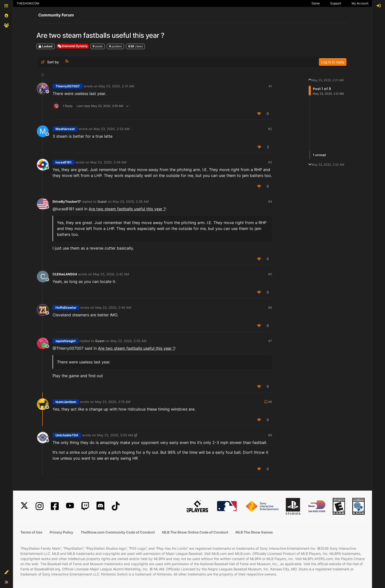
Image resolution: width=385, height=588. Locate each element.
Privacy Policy (61, 532)
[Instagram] (40, 506)
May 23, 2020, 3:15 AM (113, 402)
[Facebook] (55, 506)
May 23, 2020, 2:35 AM (131, 201)
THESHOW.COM (28, 3)
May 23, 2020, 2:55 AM (129, 341)
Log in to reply (333, 62)
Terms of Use (31, 532)
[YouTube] (70, 506)
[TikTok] (116, 506)
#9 (270, 435)
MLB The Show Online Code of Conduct (195, 532)
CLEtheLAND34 (65, 274)
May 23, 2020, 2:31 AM (117, 86)
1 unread (319, 155)
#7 (270, 341)
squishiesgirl (66, 341)
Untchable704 (67, 435)
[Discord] (100, 506)
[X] (24, 506)
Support (336, 3)
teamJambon (66, 402)
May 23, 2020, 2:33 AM (112, 129)
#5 (270, 274)
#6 (270, 307)
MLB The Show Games (254, 532)
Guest (102, 201)
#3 (270, 162)
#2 (270, 129)
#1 (270, 86)
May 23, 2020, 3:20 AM (115, 435)
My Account (360, 3)
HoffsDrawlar (66, 307)
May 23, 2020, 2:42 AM (111, 274)
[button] (6, 572)
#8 (270, 402)
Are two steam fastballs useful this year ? (127, 209)
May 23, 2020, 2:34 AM (108, 162)
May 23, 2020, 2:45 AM (113, 307)
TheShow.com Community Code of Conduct (118, 532)
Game (316, 3)
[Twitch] (85, 506)
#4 (270, 201)
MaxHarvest (65, 129)
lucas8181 (63, 162)
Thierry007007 (68, 86)
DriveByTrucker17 (67, 201)
